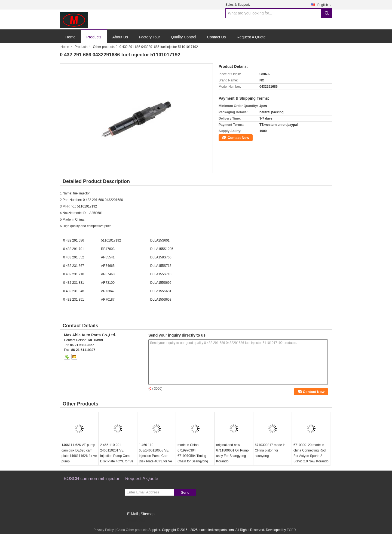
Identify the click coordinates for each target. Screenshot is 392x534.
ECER (291, 530)
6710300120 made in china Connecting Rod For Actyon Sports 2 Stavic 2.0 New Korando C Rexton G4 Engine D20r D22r (311, 459)
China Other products (132, 530)
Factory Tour (149, 37)
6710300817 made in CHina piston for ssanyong (270, 450)
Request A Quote (251, 37)
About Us (120, 37)
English (325, 5)
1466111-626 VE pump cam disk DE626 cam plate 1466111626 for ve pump (79, 453)
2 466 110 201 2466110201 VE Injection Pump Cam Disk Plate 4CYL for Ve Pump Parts (117, 456)
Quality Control (184, 37)
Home (70, 37)
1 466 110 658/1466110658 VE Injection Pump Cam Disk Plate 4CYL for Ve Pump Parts (155, 456)
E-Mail (133, 514)
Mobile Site (135, 521)
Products (94, 37)
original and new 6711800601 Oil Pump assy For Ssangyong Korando (232, 453)
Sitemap (147, 514)
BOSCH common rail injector (92, 479)
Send (185, 492)
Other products (104, 47)
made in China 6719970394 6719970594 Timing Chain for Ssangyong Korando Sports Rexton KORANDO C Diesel (195, 459)
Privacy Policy (104, 530)
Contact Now (238, 138)
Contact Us (216, 37)
